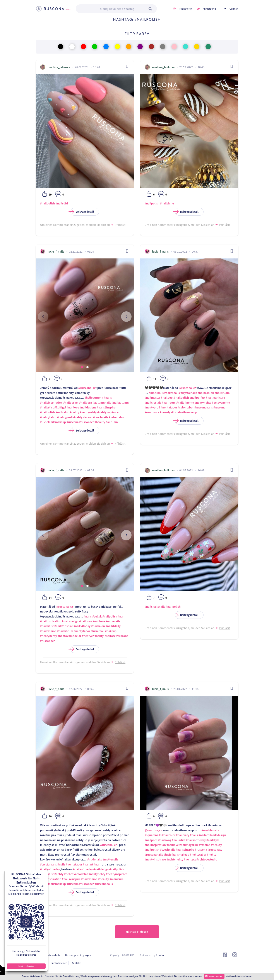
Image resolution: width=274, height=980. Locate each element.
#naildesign (71, 403)
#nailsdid (62, 203)
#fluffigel (60, 407)
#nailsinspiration (51, 403)
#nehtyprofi (65, 417)
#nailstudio (222, 393)
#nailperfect (197, 398)
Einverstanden (214, 976)
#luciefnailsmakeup (53, 422)
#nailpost (167, 398)
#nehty (75, 412)
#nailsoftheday (50, 869)
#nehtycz (88, 636)
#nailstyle (213, 840)
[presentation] (43, 317)
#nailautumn (120, 403)
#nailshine (167, 203)
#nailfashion (206, 393)
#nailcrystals (153, 403)
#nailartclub (65, 631)
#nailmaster (152, 398)
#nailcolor (169, 835)
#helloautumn (94, 398)
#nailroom (169, 403)
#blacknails (156, 393)
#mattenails (110, 859)
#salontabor (117, 417)
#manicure (116, 879)
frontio (160, 955)
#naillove (73, 407)
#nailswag (165, 840)
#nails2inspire (106, 407)
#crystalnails (189, 393)
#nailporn (86, 403)
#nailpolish (48, 203)
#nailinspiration (51, 621)
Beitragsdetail (82, 212)
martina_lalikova (59, 67)
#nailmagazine (189, 845)
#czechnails (101, 417)
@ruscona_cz (87, 388)
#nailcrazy (183, 835)
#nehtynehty (88, 412)
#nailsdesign (70, 621)
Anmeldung (209, 9)
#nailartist (47, 407)
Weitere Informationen (239, 976)
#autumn (112, 422)
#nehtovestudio (207, 859)
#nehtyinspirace (108, 412)
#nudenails (113, 621)
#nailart (88, 864)
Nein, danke (26, 966)
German (234, 9)
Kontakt (76, 963)
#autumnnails (102, 403)
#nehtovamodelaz (69, 636)
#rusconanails (204, 407)
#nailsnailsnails (155, 607)
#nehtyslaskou (83, 417)
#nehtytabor (48, 417)
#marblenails (210, 830)
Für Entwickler (59, 963)
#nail (121, 616)
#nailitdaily (113, 626)
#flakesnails (172, 393)
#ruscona (73, 422)
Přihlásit (120, 225)
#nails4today (82, 626)
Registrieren (186, 9)
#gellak (97, 616)
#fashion (205, 845)
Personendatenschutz (48, 955)
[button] (82, 367)
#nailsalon (63, 412)
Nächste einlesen (137, 932)
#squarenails (153, 835)
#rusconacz (86, 422)
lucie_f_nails (56, 251)
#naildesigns (88, 407)
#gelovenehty (221, 403)
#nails (108, 398)
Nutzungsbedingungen (78, 955)
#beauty (100, 422)
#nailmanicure (215, 398)
